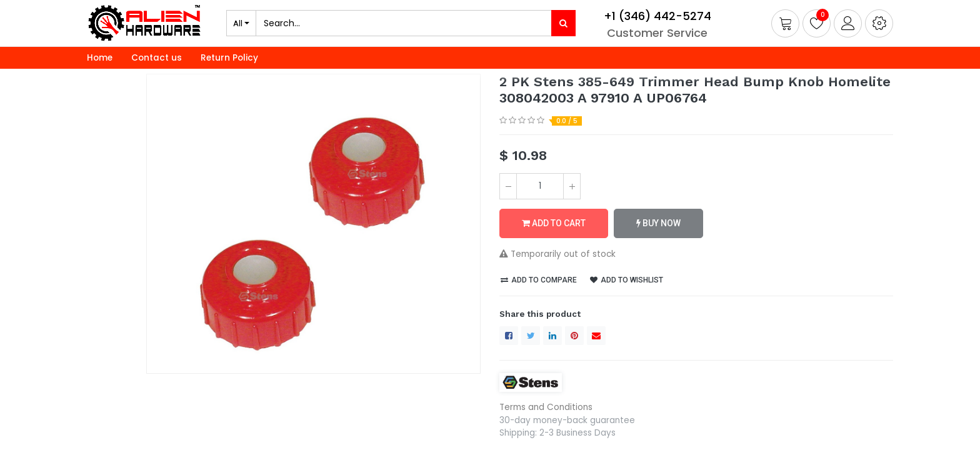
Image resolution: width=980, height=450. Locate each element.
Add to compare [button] (539, 280)
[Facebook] (509, 336)
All (238, 23)
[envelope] (596, 336)
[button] (879, 23)
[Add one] (572, 186)
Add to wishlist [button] (627, 280)
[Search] (563, 23)
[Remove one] (508, 186)
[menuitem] (100, 58)
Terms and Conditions (546, 407)
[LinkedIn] (552, 336)
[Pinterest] (574, 336)
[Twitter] (531, 336)
